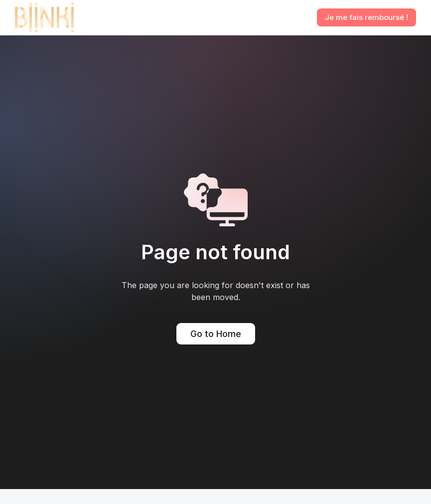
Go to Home (216, 334)
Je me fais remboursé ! (366, 17)
